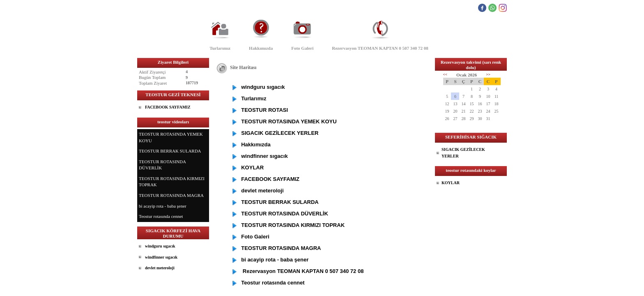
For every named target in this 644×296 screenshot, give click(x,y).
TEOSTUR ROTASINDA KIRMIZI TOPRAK (172, 182)
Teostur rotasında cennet (161, 216)
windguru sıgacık (160, 246)
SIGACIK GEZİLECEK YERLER (463, 153)
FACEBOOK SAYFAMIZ (168, 107)
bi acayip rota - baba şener (163, 206)
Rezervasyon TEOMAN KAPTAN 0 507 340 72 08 (380, 48)
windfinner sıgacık (161, 257)
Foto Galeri (302, 48)
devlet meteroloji (160, 268)
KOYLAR (451, 183)
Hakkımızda (261, 48)
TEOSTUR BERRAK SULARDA (170, 151)
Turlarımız (220, 48)
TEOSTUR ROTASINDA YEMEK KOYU (171, 137)
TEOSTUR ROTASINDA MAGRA (171, 195)
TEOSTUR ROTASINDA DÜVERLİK (162, 165)
